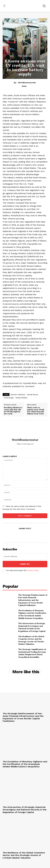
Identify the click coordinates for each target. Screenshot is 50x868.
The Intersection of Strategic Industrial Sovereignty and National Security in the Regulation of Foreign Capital (32, 627)
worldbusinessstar (27, 83)
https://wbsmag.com (25, 444)
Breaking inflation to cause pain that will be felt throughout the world (13, 411)
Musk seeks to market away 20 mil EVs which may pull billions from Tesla (36, 411)
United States (21, 398)
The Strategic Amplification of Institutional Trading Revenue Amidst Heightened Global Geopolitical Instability (32, 653)
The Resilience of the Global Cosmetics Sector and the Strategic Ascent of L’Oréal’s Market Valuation (31, 640)
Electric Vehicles (18, 395)
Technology (25, 56)
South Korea (33, 395)
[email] (25, 556)
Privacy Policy (33, 570)
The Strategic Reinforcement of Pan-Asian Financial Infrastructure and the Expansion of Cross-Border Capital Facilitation (33, 600)
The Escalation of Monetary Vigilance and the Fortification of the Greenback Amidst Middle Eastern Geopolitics (32, 614)
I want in (25, 564)
